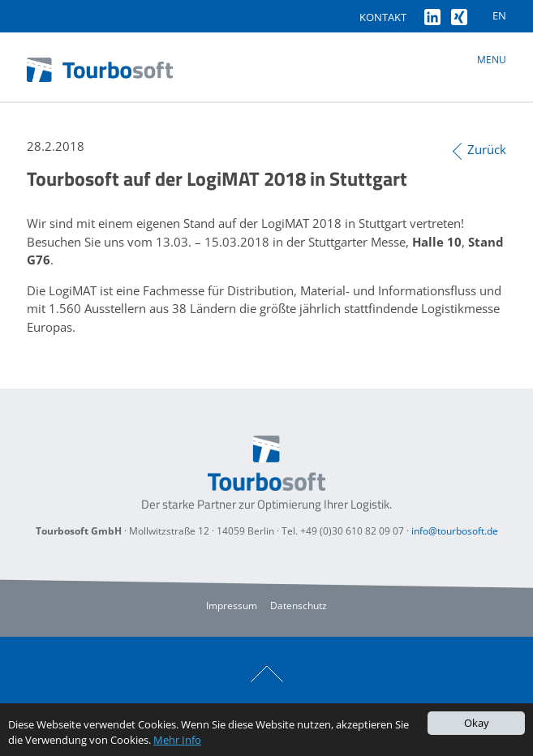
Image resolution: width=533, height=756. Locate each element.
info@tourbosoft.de (455, 531)
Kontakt (383, 17)
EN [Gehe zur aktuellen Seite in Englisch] (499, 15)
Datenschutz (299, 606)
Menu (492, 60)
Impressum (232, 606)
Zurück (487, 149)
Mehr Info (177, 740)
